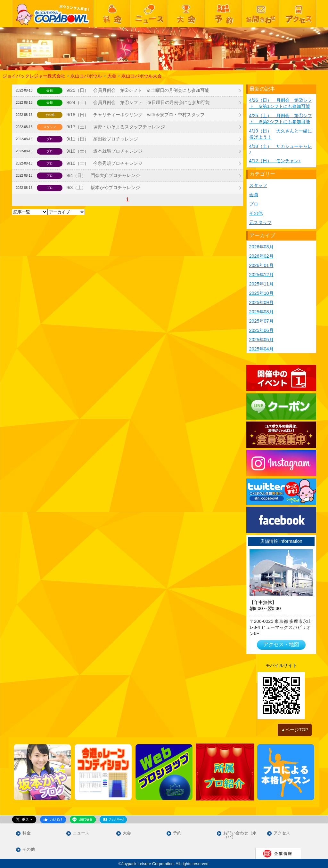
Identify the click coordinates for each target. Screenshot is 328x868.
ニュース (81, 833)
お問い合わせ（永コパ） (240, 835)
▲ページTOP (295, 730)
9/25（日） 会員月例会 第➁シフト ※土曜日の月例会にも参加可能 (138, 90)
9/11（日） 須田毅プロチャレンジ (102, 139)
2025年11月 (261, 284)
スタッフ (258, 185)
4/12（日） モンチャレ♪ (275, 161)
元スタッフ (260, 222)
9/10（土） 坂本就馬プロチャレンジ (104, 151)
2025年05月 (261, 340)
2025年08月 (261, 312)
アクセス (282, 833)
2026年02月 (261, 256)
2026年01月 (261, 265)
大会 (127, 833)
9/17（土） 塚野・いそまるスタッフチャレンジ (118, 127)
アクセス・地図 (281, 644)
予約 (177, 833)
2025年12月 (261, 275)
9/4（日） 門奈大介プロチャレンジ (103, 175)
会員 (254, 195)
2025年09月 (261, 302)
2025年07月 (261, 321)
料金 (27, 833)
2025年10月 (261, 293)
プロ (254, 204)
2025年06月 (261, 330)
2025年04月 (261, 349)
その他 (256, 213)
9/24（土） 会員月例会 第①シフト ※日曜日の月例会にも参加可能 (138, 102)
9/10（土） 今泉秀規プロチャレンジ (104, 163)
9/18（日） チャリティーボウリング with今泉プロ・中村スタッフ (135, 115)
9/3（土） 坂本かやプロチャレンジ (103, 188)
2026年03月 (261, 247)
